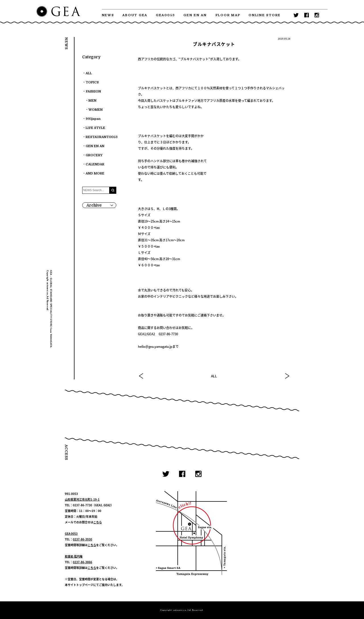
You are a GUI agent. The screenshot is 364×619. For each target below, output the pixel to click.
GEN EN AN (195, 15)
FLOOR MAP (228, 15)
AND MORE (95, 173)
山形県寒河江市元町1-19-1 (82, 499)
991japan (93, 119)
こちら (98, 522)
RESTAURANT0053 (102, 137)
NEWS (108, 15)
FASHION (93, 91)
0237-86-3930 (82, 539)
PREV (141, 376)
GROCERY (94, 155)
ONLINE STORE (265, 15)
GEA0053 (165, 15)
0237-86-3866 (82, 562)
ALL (214, 376)
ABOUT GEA (135, 15)
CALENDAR (95, 164)
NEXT (287, 376)
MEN (92, 101)
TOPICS (92, 82)
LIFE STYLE (95, 128)
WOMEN (96, 110)
